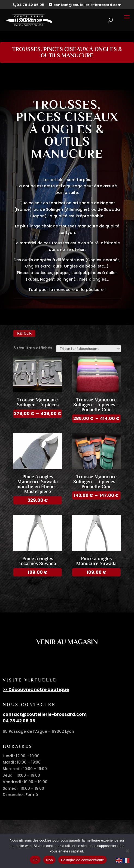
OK (35, 860)
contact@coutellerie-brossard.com (45, 714)
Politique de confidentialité (83, 860)
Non (49, 860)
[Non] (127, 851)
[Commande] (89, 349)
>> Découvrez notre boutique (36, 690)
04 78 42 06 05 (19, 721)
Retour (24, 333)
